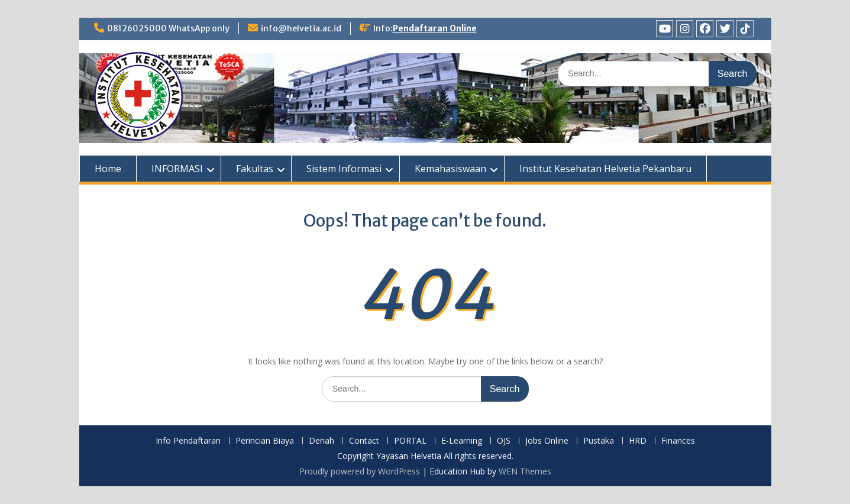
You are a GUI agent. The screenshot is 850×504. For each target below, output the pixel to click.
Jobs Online (547, 441)
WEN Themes (525, 471)
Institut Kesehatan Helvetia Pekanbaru (605, 169)
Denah (321, 441)
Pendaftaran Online (435, 28)
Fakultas (255, 169)
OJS (504, 441)
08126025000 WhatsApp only (168, 28)
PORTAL (410, 441)
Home (108, 169)
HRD (638, 441)
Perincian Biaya (265, 441)
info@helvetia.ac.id (301, 28)
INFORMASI (177, 169)
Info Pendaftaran (188, 441)
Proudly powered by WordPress (360, 471)
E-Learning (462, 441)
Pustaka (599, 441)
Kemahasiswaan (450, 169)
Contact (364, 441)
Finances (678, 441)
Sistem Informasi (344, 169)
